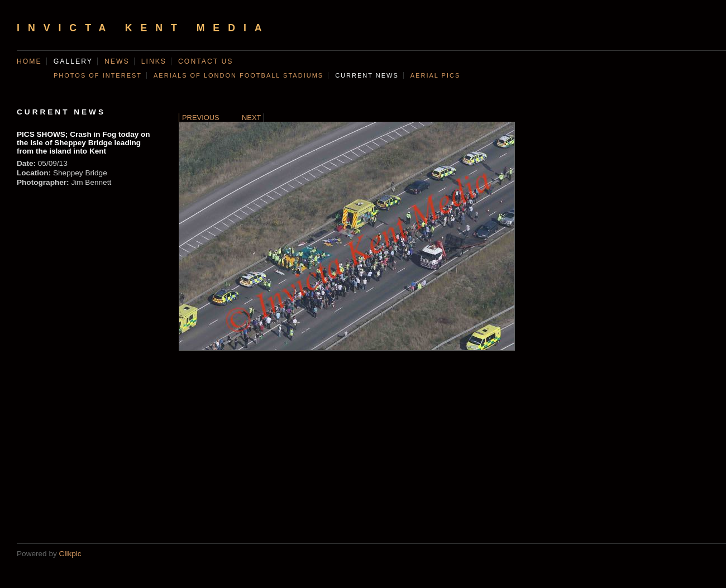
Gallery (73, 61)
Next (251, 118)
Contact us (206, 61)
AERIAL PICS (435, 75)
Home (29, 61)
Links (154, 61)
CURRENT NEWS (367, 75)
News (117, 61)
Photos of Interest (98, 75)
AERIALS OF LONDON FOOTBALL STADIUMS (238, 75)
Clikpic (70, 554)
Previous (201, 118)
